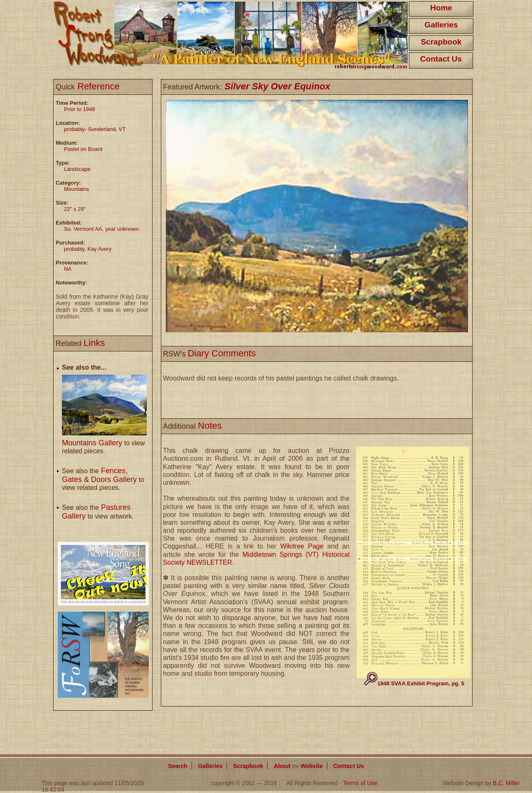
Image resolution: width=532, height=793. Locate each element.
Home (441, 8)
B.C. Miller (506, 783)
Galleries (441, 25)
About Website (298, 766)
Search (178, 766)
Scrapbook (441, 42)
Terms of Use (360, 783)
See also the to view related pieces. (103, 479)
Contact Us (441, 59)
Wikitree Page (302, 546)
